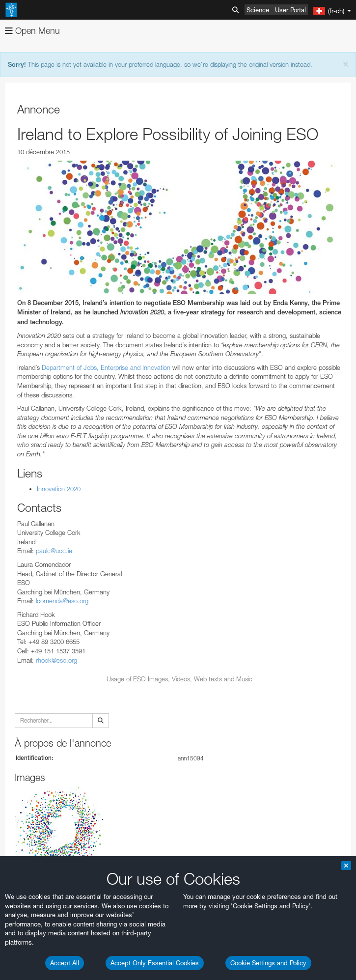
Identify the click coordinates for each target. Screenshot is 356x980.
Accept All (65, 963)
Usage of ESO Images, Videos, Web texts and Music (179, 679)
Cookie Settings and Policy (268, 963)
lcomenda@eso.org (62, 601)
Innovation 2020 (59, 489)
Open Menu (32, 31)
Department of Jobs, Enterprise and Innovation (106, 367)
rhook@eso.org (56, 660)
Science (258, 10)
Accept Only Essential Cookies (155, 963)
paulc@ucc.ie (54, 551)
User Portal (290, 10)
